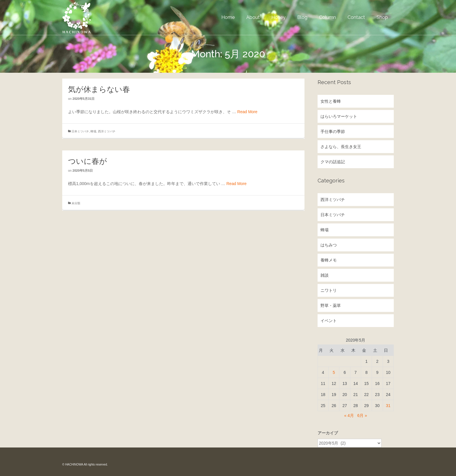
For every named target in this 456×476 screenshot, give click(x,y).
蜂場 (93, 131)
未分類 (76, 203)
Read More (247, 112)
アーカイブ (328, 433)
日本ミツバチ (80, 131)
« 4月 (349, 415)
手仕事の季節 (333, 132)
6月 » (362, 415)
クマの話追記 (333, 162)
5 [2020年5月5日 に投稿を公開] (334, 372)
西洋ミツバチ (107, 131)
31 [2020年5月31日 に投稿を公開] (388, 406)
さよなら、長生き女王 (341, 147)
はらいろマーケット (339, 116)
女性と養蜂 (331, 101)
